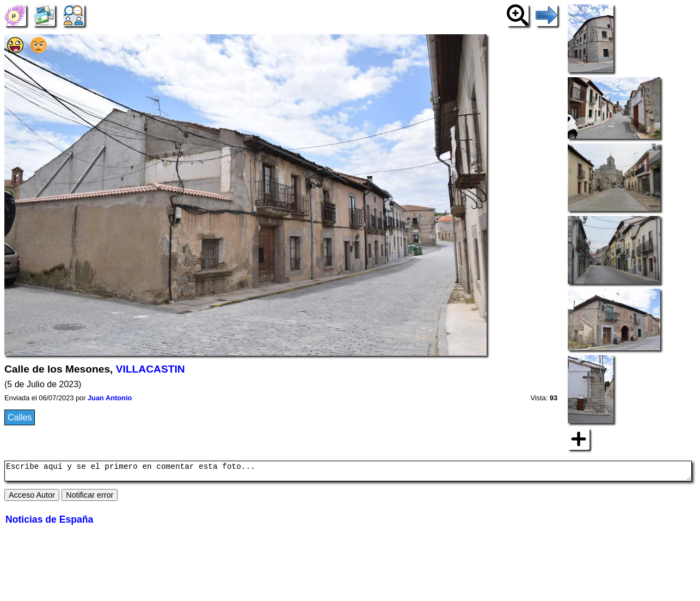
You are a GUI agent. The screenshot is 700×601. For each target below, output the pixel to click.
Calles (20, 417)
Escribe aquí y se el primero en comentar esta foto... (348, 473)
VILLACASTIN (151, 369)
